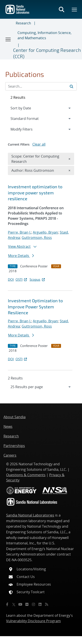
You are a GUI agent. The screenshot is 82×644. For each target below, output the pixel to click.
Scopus (38, 279)
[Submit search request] (72, 86)
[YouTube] (20, 604)
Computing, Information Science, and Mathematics (44, 35)
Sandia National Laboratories (30, 515)
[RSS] (47, 604)
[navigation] (41, 387)
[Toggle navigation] (8, 39)
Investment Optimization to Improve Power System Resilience (35, 307)
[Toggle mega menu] (75, 9)
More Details (21, 256)
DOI (11, 279)
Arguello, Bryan (45, 232)
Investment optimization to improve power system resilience (35, 193)
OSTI (22, 279)
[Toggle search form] (61, 9)
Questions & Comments (26, 475)
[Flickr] (27, 604)
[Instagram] (33, 604)
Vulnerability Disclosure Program (33, 621)
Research (23, 23)
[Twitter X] (14, 604)
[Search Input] (41, 86)
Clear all (39, 144)
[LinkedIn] (40, 604)
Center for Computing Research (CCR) (47, 53)
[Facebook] (7, 604)
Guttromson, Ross (37, 238)
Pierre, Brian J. (19, 232)
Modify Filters (27, 129)
